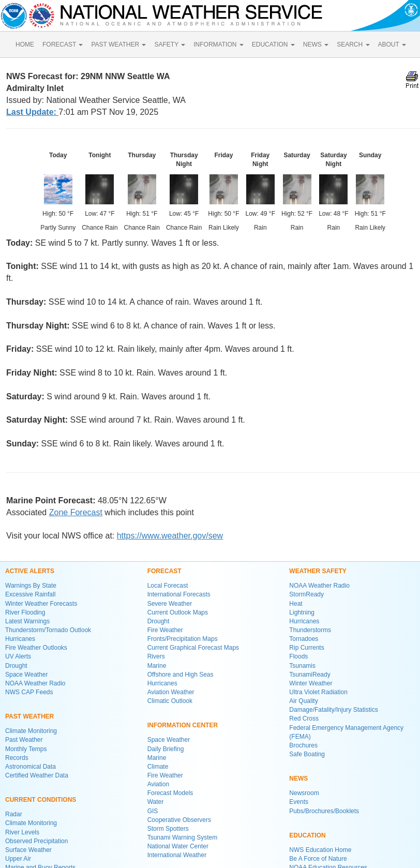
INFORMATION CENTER (183, 725)
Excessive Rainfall (30, 594)
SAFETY (170, 44)
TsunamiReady (310, 675)
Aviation (158, 784)
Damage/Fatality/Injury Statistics (333, 710)
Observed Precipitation (36, 841)
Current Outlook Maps (178, 612)
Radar (14, 814)
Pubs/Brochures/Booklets (324, 811)
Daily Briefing (166, 749)
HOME (25, 44)
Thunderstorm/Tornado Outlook (48, 630)
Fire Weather (165, 630)
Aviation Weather (171, 692)
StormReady (306, 594)
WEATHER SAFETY (318, 571)
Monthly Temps (26, 749)
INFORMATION (218, 44)
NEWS (316, 44)
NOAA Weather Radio (35, 683)
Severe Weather (170, 604)
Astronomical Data (31, 767)
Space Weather (27, 675)
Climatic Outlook (170, 701)
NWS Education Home (320, 850)
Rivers (156, 656)
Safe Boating (307, 754)
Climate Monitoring (31, 731)
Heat (296, 604)
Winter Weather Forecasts (41, 604)
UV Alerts (18, 656)
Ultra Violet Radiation (318, 692)
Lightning (302, 612)
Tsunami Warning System (183, 837)
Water (156, 802)
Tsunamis (302, 666)
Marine (157, 666)
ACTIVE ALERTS (30, 571)
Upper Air (18, 859)
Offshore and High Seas (181, 675)
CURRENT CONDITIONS (41, 800)
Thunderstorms (310, 630)
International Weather (177, 855)
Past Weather (24, 740)
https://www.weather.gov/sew (170, 536)
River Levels (22, 832)
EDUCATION (273, 44)
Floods (298, 656)
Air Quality (303, 701)
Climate (158, 767)
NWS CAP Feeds (29, 692)
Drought (16, 666)
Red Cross (304, 719)
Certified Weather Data (37, 775)
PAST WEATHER (118, 44)
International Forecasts (179, 594)
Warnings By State (31, 586)
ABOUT (392, 44)
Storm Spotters (168, 829)
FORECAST (63, 44)
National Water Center (178, 846)
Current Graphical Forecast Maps (193, 648)
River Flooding (25, 612)
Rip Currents (306, 648)
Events (299, 802)
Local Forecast (168, 586)
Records (17, 758)
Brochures (303, 745)
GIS (153, 811)
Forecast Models (170, 793)
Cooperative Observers (179, 820)
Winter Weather (311, 683)
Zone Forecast (76, 512)
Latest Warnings (27, 621)
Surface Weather (28, 850)
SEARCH (353, 44)
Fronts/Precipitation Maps (183, 639)
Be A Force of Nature (318, 859)
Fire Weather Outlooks (36, 648)
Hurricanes (20, 639)
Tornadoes (304, 639)
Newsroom (304, 793)
